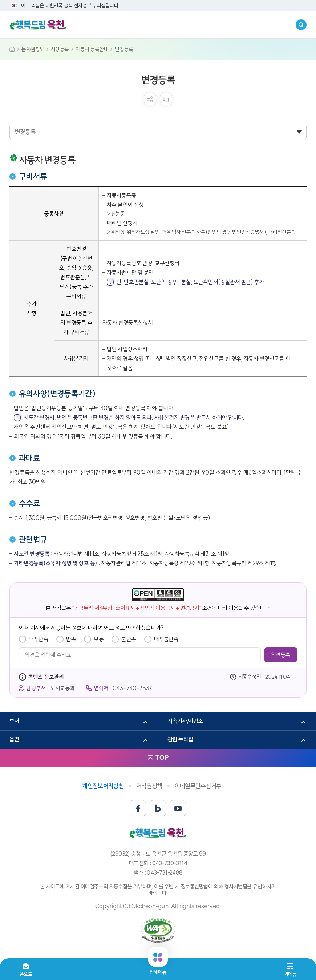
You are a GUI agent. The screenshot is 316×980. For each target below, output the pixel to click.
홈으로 (26, 974)
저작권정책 (149, 786)
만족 (71, 639)
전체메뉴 (158, 969)
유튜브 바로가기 (178, 808)
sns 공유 (150, 99)
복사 (166, 99)
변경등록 (124, 49)
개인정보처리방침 (103, 786)
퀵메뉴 (290, 974)
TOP (162, 757)
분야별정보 (33, 49)
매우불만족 (166, 639)
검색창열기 (301, 25)
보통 (99, 639)
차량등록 (60, 49)
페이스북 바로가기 (138, 808)
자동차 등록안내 (92, 49)
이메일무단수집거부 (198, 786)
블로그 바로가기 (158, 808)
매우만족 (39, 639)
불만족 (129, 639)
